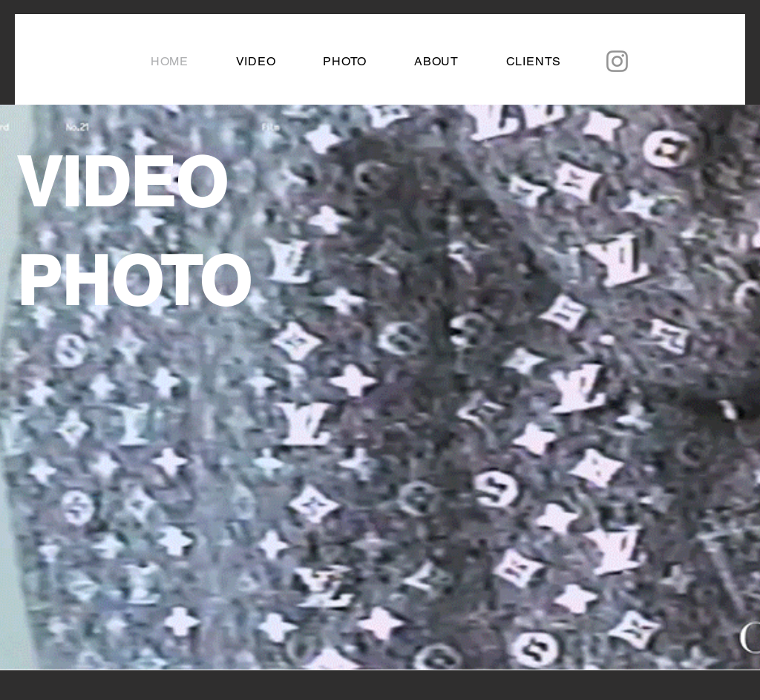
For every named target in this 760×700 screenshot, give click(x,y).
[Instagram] (617, 61)
